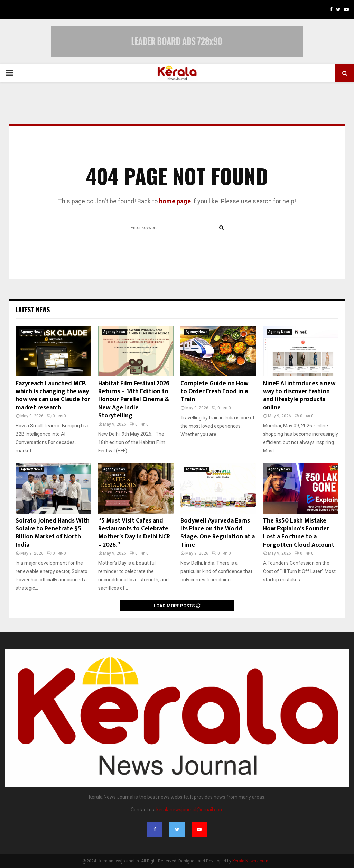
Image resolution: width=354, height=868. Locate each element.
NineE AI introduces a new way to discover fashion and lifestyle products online (299, 396)
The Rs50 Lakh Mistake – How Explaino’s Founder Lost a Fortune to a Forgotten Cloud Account (299, 533)
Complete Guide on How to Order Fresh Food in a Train (215, 392)
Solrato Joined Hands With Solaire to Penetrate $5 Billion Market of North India (53, 533)
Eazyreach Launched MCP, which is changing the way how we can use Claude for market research (53, 396)
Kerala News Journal (252, 861)
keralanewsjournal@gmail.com (190, 810)
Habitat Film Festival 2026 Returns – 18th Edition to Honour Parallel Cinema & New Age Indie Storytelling (134, 400)
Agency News (32, 332)
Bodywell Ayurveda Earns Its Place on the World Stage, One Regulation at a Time (218, 533)
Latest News (33, 310)
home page (175, 201)
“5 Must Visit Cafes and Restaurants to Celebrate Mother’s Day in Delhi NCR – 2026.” (134, 533)
